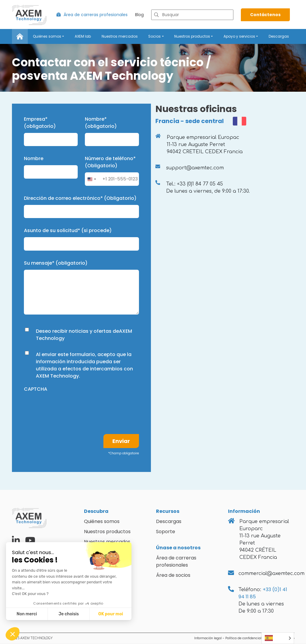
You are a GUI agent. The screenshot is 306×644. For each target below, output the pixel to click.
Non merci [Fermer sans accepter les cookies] (27, 614)
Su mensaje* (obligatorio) (56, 264)
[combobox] (91, 180)
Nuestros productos (192, 37)
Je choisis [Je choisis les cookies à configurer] (69, 614)
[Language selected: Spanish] (278, 638)
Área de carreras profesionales (92, 16)
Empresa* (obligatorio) (40, 123)
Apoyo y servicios (239, 37)
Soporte (166, 532)
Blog (139, 16)
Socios (154, 37)
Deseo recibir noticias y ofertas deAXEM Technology (84, 335)
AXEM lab (83, 37)
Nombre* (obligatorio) (101, 123)
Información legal (208, 639)
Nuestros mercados (120, 37)
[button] (13, 634)
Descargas (279, 37)
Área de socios (173, 576)
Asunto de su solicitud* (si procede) (68, 231)
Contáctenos (265, 16)
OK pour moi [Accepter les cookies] (111, 614)
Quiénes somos (47, 37)
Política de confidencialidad (247, 639)
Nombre (34, 159)
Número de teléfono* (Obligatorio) (110, 163)
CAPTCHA (36, 390)
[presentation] (69, 408)
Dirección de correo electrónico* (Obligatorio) (80, 199)
